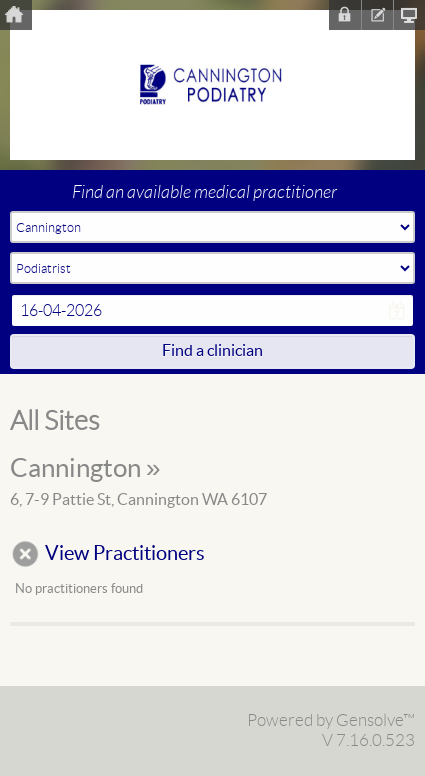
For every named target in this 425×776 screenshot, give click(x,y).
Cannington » (85, 469)
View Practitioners (125, 554)
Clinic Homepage (409, 15)
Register (377, 15)
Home (16, 15)
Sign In (345, 15)
